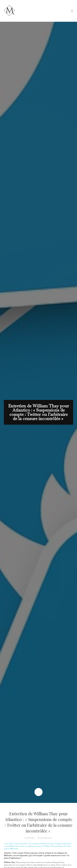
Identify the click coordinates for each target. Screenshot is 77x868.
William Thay (46, 838)
